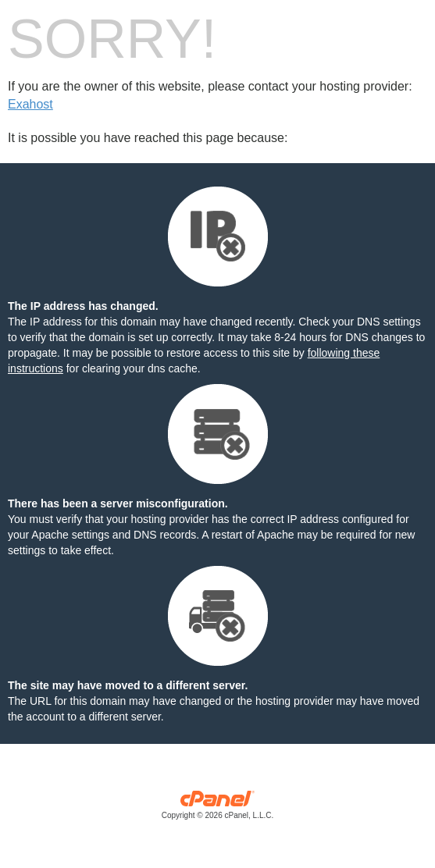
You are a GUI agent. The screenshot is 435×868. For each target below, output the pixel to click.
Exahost (30, 104)
